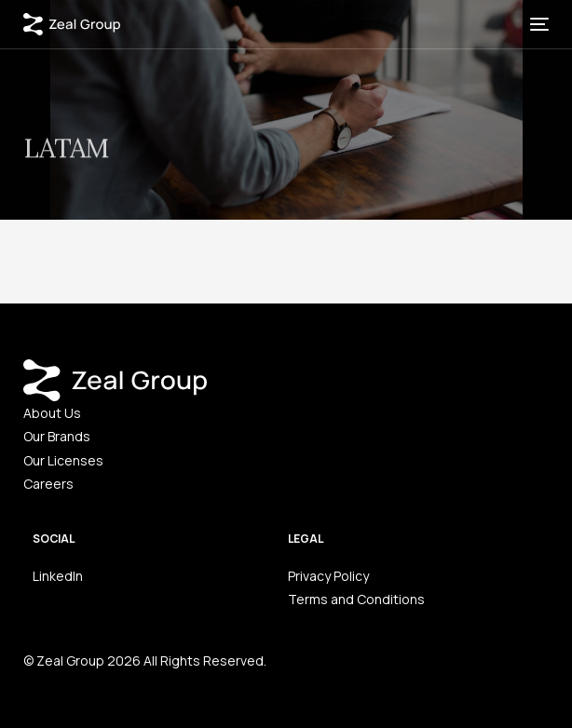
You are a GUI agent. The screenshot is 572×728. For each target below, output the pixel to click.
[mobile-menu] (538, 24)
